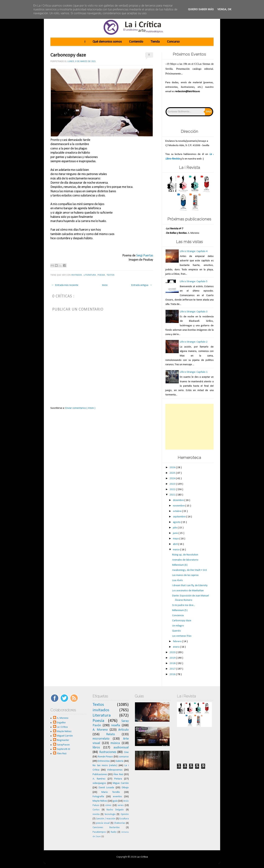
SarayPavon (63, 745)
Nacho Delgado (115, 810)
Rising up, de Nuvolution (185, 555)
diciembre (179, 500)
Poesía (101, 275)
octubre (177, 511)
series (121, 805)
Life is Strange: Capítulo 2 (194, 342)
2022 (173, 490)
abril (176, 544)
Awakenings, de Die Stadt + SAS (190, 570)
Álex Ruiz (62, 754)
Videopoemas (115, 770)
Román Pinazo (106, 757)
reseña (116, 725)
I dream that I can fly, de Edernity (190, 586)
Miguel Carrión (65, 736)
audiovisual (121, 748)
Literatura (90, 275)
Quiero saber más (201, 9)
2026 (173, 468)
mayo (176, 539)
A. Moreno (63, 718)
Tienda (155, 42)
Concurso (173, 42)
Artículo (123, 730)
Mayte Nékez (64, 731)
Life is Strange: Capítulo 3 (194, 312)
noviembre (179, 506)
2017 (173, 669)
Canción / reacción (106, 819)
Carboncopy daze (68, 55)
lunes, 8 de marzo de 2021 (82, 61)
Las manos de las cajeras (185, 575)
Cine (126, 752)
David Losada (106, 788)
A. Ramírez (99, 779)
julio (175, 528)
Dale (209, 112)
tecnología (110, 814)
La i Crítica (62, 727)
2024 (173, 479)
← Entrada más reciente (65, 285)
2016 (173, 674)
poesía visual (103, 823)
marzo (177, 550)
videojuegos (99, 783)
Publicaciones (100, 774)
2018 (173, 663)
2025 (173, 473)
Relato (111, 734)
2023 (173, 484)
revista (96, 814)
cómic (108, 805)
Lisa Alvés (177, 580)
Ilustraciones (108, 752)
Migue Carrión (121, 783)
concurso (124, 757)
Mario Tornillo (111, 792)
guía (115, 801)
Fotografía (98, 797)
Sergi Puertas (145, 256)
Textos (111, 275)
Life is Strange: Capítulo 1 (194, 372)
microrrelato (101, 739)
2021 (173, 495)
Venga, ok (224, 9)
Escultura (124, 819)
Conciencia (178, 616)
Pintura (118, 779)
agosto (177, 522)
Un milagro (178, 626)
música (115, 743)
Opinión (125, 814)
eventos (117, 797)
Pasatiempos (99, 832)
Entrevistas (104, 761)
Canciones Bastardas (106, 827)
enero (176, 647)
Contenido (136, 42)
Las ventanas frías (182, 636)
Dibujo (125, 788)
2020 (173, 652)
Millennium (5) (180, 610)
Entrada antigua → (142, 285)
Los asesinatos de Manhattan (188, 591)
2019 (173, 658)
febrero (177, 641)
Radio (114, 832)
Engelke (61, 723)
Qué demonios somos (107, 42)
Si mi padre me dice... (184, 605)
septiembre (180, 517)
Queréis (176, 631)
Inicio (105, 285)
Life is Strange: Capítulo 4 (194, 251)
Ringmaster (63, 740)
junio (176, 533)
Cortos (96, 810)
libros (96, 748)
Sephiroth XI (63, 749)
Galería (120, 761)
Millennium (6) (180, 565)
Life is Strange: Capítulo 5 (194, 282)
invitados (77, 275)
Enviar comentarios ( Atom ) (80, 408)
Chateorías (120, 823)
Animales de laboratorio (185, 560)
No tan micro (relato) (105, 765)
